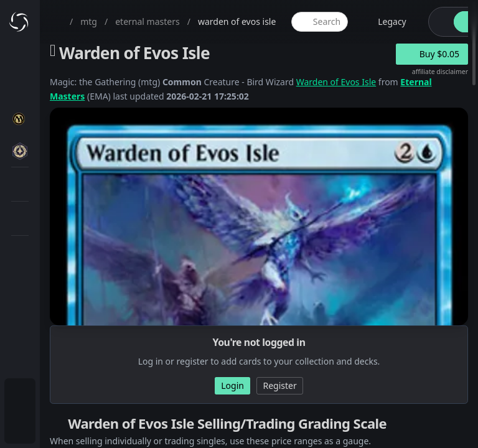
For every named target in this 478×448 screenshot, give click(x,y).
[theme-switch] (439, 22)
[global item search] (319, 22)
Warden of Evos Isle (336, 82)
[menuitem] (20, 396)
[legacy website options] (385, 22)
